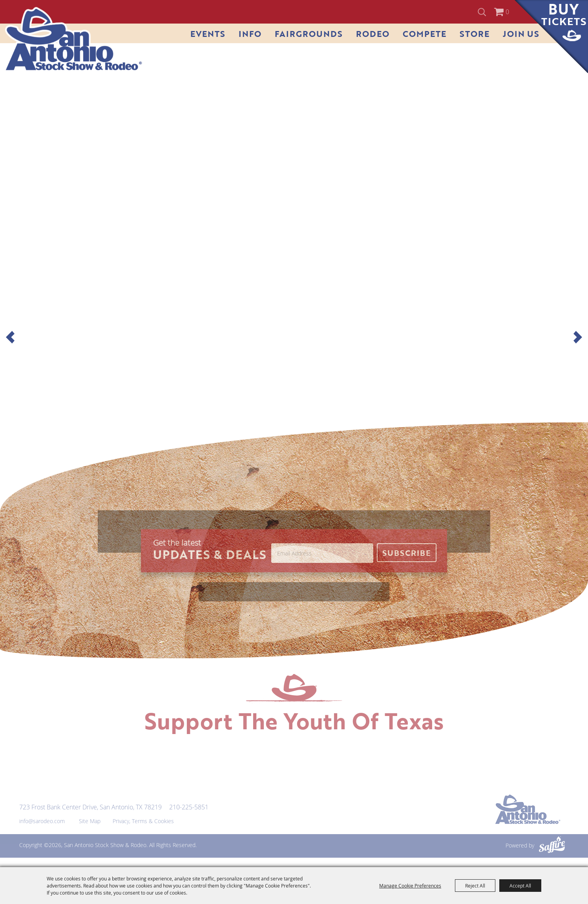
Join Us (521, 34)
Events (208, 34)
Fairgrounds (309, 34)
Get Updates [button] (407, 553)
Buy (564, 14)
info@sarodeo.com (42, 821)
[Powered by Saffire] (552, 845)
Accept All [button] (520, 886)
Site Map (90, 821)
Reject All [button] (475, 886)
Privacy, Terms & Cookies (143, 821)
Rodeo (373, 34)
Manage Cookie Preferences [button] (410, 886)
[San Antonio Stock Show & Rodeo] (74, 39)
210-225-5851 (189, 807)
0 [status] (507, 12)
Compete (425, 34)
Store (475, 34)
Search (483, 12)
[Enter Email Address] (322, 553)
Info (250, 34)
